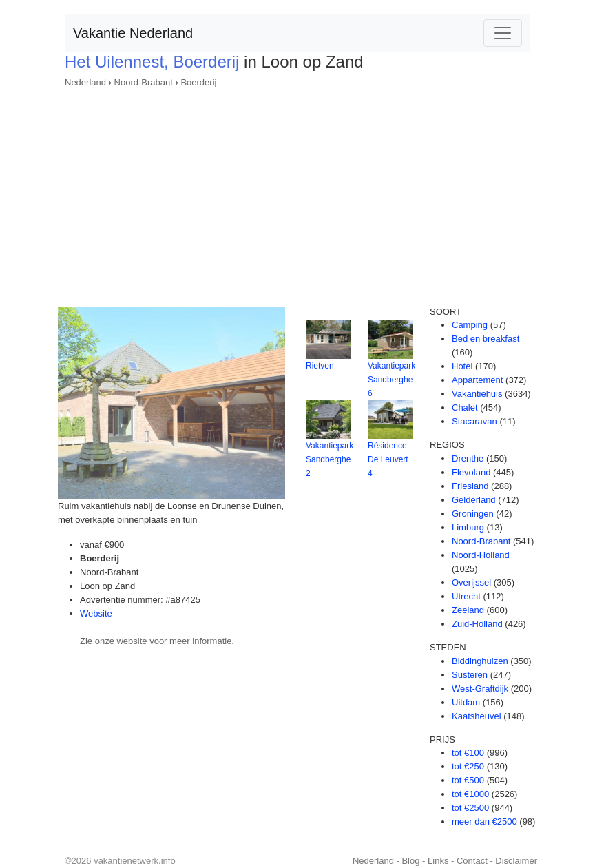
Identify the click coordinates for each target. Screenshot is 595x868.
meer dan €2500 (484, 821)
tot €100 (468, 753)
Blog (410, 861)
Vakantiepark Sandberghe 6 (392, 380)
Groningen (473, 514)
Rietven (320, 366)
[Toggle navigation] (503, 33)
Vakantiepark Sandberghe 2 (330, 459)
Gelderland (474, 500)
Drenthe (468, 458)
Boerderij (198, 82)
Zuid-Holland (477, 624)
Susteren (470, 675)
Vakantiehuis (477, 394)
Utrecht (466, 596)
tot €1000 (470, 794)
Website (96, 613)
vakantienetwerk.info (135, 861)
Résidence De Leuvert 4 (388, 459)
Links (438, 861)
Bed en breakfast (486, 339)
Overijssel (471, 582)
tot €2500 (470, 808)
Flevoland (471, 472)
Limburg (468, 527)
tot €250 (468, 766)
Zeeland (468, 610)
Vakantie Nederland (133, 33)
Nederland (85, 82)
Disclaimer (516, 861)
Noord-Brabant (144, 82)
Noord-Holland (481, 555)
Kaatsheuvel (477, 716)
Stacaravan (474, 421)
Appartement (477, 380)
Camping (470, 325)
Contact (472, 861)
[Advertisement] (297, 193)
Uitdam (466, 702)
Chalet (465, 407)
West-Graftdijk (480, 689)
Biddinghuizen (480, 661)
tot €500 (468, 780)
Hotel (462, 366)
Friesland (470, 486)
